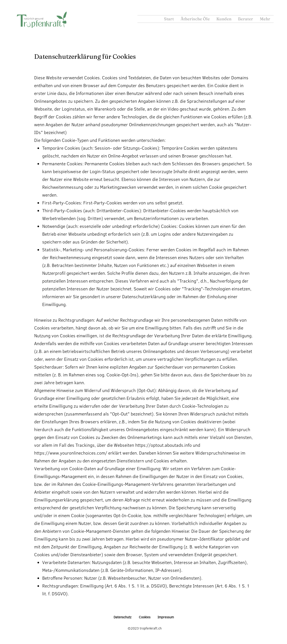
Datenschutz (123, 617)
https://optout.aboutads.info (163, 445)
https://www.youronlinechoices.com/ (71, 453)
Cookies (145, 617)
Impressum (166, 617)
